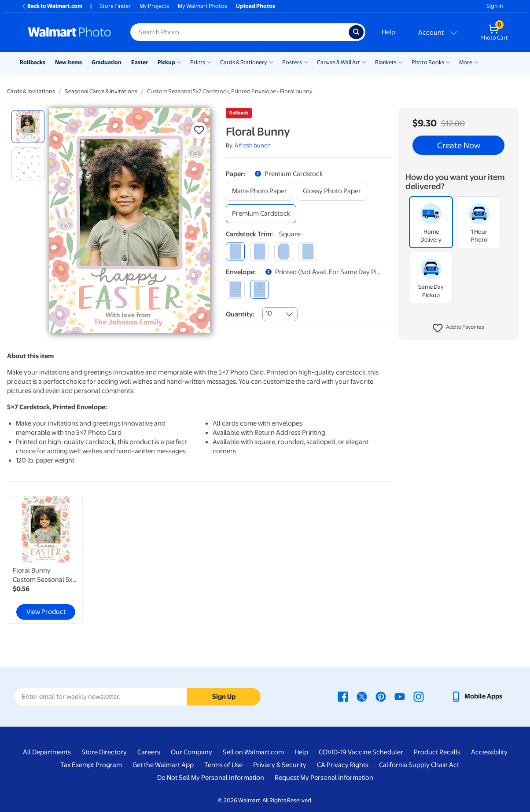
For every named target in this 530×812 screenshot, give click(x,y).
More (466, 62)
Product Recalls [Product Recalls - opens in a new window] (437, 752)
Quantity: (240, 314)
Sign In (495, 6)
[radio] (28, 127)
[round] (259, 252)
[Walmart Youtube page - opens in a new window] (400, 696)
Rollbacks (33, 62)
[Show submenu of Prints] (209, 62)
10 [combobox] (269, 313)
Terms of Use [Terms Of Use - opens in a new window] (223, 765)
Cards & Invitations (31, 91)
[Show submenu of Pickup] (179, 62)
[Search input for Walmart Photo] (239, 32)
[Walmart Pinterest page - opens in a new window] (381, 696)
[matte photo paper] (259, 191)
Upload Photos (256, 6)
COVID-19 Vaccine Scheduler (361, 752)
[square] (235, 252)
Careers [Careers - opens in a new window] (149, 752)
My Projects (154, 6)
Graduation (107, 62)
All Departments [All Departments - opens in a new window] (47, 752)
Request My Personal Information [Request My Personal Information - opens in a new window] (324, 778)
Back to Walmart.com (52, 6)
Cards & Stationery (244, 62)
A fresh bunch (253, 145)
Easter (140, 62)
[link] (46, 560)
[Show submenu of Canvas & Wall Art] (364, 62)
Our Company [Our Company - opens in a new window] (191, 752)
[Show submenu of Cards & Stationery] (271, 62)
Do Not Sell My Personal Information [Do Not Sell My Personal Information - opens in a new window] (211, 778)
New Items (68, 62)
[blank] (235, 289)
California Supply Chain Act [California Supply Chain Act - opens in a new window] (419, 765)
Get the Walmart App (163, 765)
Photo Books (428, 62)
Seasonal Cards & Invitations (101, 91)
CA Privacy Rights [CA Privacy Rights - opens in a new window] (343, 765)
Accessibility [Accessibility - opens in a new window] (489, 752)
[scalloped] (308, 252)
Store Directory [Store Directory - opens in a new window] (104, 752)
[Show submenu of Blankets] (401, 62)
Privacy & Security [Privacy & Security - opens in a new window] (280, 765)
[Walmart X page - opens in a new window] (362, 696)
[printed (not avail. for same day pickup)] (259, 289)
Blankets (386, 62)
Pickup (166, 62)
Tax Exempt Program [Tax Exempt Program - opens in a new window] (91, 765)
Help (388, 32)
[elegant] (284, 252)
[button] (458, 328)
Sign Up (224, 697)
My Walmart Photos (202, 6)
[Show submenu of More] (476, 62)
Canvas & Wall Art (339, 62)
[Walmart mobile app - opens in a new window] (477, 696)
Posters (292, 62)
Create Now (459, 145)
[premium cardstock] (261, 214)
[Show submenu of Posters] (306, 62)
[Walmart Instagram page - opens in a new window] (419, 696)
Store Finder (115, 6)
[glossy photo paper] (332, 191)
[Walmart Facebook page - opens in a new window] (343, 696)
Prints (198, 62)
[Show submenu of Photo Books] (448, 62)
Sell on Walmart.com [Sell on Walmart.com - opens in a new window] (253, 752)
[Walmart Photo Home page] (70, 32)
